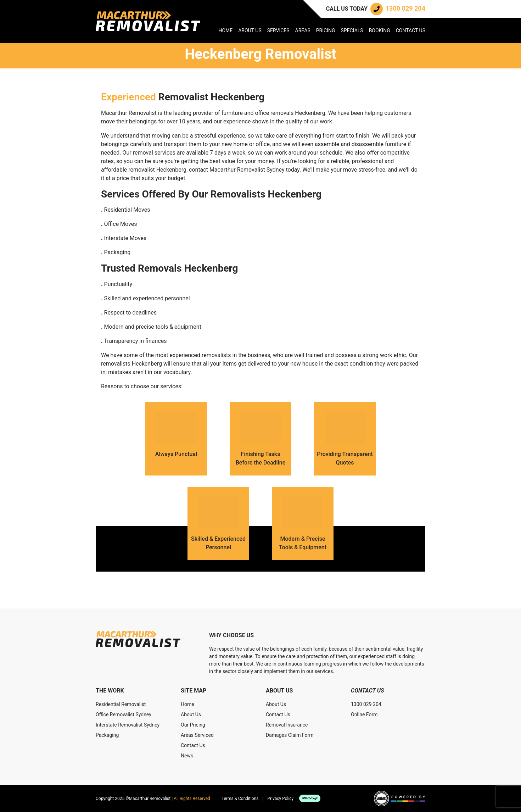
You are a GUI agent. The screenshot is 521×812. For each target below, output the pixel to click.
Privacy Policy (280, 799)
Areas (303, 30)
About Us (250, 30)
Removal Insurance (287, 725)
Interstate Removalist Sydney (128, 725)
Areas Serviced (197, 735)
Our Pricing (193, 725)
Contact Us (411, 30)
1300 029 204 (366, 704)
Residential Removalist (121, 704)
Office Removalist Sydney (124, 714)
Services (278, 30)
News (187, 756)
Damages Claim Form (290, 735)
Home (225, 30)
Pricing (326, 30)
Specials (352, 30)
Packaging (107, 735)
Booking (380, 30)
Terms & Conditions (240, 799)
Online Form (364, 714)
